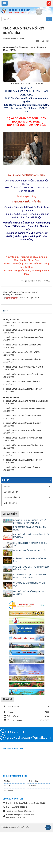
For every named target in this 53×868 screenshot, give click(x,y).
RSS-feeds (8, 813)
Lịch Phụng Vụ (10, 525)
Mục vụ (7, 508)
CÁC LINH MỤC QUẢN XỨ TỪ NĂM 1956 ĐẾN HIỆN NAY (31, 590)
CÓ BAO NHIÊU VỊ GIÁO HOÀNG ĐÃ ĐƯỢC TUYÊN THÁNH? (30, 598)
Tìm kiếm (33, 808)
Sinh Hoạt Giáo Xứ (12, 520)
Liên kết (7, 808)
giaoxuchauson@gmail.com (29, 759)
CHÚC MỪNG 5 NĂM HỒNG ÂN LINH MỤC (30, 606)
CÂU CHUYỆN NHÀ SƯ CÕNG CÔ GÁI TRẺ (30, 566)
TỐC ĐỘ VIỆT (23, 849)
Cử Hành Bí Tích (11, 514)
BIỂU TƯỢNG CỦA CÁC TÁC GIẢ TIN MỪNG (30, 551)
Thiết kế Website (9, 849)
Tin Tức (7, 803)
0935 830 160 (18, 754)
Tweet (5, 333)
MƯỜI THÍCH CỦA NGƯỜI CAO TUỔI (30, 572)
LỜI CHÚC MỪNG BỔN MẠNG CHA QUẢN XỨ (29, 615)
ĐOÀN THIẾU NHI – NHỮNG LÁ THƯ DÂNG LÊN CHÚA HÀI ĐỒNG (29, 544)
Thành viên (33, 803)
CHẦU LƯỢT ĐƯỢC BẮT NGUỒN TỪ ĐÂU (30, 582)
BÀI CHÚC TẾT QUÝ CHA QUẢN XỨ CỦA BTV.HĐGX (31, 558)
